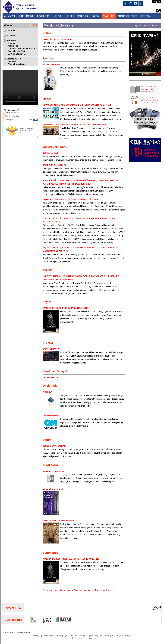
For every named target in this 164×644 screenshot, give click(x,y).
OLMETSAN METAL (51, 415)
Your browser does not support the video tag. (20, 87)
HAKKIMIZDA (26, 16)
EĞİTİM (96, 16)
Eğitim (90, 636)
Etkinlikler (78, 638)
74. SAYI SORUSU (50, 377)
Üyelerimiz (13, 607)
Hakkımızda (48, 636)
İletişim (128, 636)
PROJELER (43, 16)
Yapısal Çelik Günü (17, 51)
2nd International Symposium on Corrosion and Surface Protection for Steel (79, 590)
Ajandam (11, 36)
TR (154, 2)
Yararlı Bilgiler (117, 636)
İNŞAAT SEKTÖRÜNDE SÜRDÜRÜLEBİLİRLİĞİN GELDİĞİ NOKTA (71, 199)
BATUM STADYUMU (51, 349)
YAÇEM (107, 636)
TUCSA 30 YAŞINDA (51, 64)
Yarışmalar (13, 46)
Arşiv (97, 638)
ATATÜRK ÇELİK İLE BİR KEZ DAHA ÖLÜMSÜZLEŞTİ (65, 308)
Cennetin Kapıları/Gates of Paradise (60, 521)
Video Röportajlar (17, 64)
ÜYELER (57, 16)
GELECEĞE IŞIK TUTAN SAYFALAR (57, 39)
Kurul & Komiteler (78, 636)
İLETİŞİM (146, 16)
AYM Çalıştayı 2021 (17, 54)
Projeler (58, 636)
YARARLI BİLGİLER (127, 16)
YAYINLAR (109, 16)
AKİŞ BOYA (47, 392)
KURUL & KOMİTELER (76, 16)
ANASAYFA (10, 16)
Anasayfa (37, 636)
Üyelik (66, 636)
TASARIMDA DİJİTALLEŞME (54, 165)
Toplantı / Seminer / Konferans (23, 49)
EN (159, 2)
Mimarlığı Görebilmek (53, 489)
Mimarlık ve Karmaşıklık (54, 471)
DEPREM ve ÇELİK (51, 153)
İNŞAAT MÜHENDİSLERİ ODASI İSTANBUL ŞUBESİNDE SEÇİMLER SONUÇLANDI (77, 105)
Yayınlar (99, 636)
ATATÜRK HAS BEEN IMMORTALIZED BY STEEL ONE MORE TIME (71, 559)
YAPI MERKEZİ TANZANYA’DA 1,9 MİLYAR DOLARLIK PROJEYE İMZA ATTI (74, 125)
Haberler (11, 31)
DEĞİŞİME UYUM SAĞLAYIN (55, 446)
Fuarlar (12, 43)
